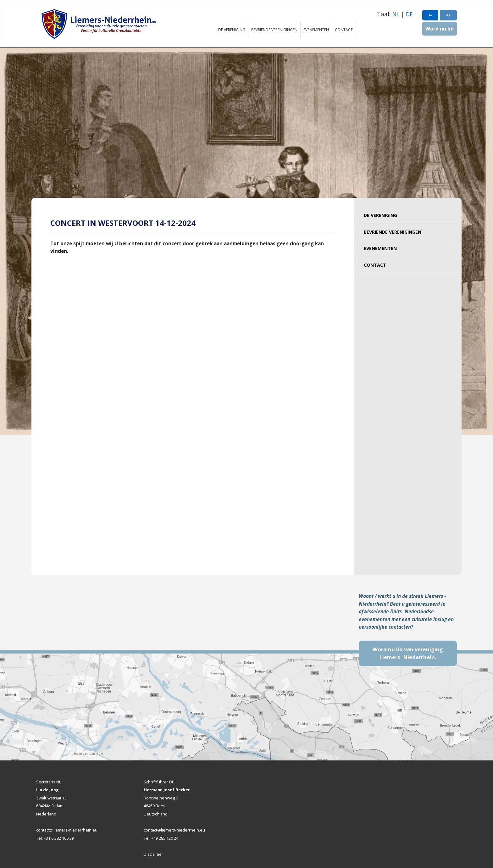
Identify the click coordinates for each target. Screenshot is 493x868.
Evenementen (316, 30)
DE (409, 14)
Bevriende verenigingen (274, 30)
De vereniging (232, 30)
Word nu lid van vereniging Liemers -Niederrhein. (408, 653)
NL (396, 14)
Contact (344, 30)
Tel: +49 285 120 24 (161, 838)
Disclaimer (153, 854)
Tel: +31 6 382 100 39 (55, 838)
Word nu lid (440, 29)
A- (430, 15)
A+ (448, 15)
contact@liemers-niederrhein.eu (67, 830)
